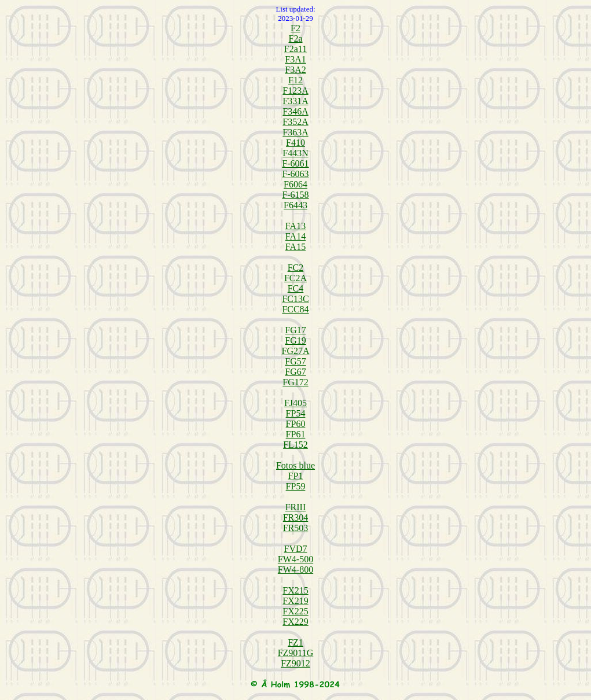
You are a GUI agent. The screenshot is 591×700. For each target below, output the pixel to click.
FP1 (296, 476)
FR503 (296, 528)
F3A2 (295, 70)
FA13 (295, 226)
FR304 (296, 517)
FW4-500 (295, 559)
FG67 (295, 372)
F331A (295, 101)
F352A (295, 122)
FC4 (296, 288)
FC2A (295, 278)
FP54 (296, 413)
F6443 (295, 205)
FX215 (295, 590)
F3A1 (295, 59)
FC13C (295, 299)
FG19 (295, 340)
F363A (295, 132)
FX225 (295, 611)
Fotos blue (295, 465)
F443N (295, 153)
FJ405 (295, 403)
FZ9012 (295, 663)
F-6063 (295, 174)
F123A (295, 91)
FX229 (295, 622)
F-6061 (295, 163)
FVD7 (295, 549)
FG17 (295, 330)
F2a (296, 38)
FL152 (295, 445)
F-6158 (295, 195)
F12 (295, 80)
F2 (295, 28)
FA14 (295, 236)
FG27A (295, 351)
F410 (295, 143)
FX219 (295, 601)
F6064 (295, 184)
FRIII (296, 507)
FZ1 (295, 642)
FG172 (295, 382)
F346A (295, 111)
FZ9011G (296, 653)
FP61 (296, 434)
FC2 (296, 268)
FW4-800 (295, 570)
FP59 (296, 486)
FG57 (295, 361)
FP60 (296, 424)
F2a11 (295, 49)
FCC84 (295, 309)
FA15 (295, 247)
